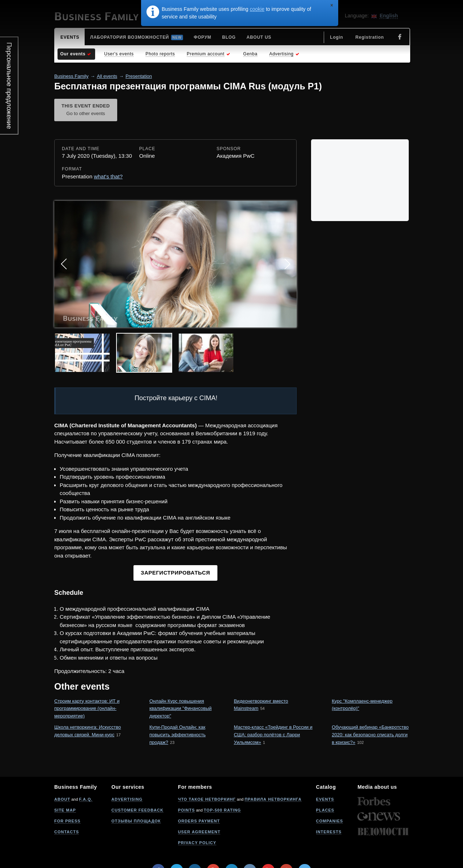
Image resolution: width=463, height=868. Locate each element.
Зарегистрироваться (175, 573)
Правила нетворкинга (273, 799)
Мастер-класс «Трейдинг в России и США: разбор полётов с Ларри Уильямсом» (273, 735)
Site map (65, 810)
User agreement (199, 832)
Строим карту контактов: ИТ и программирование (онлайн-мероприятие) (87, 709)
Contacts (67, 832)
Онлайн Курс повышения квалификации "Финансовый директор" (180, 709)
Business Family (71, 76)
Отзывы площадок (136, 821)
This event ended (86, 110)
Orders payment (199, 821)
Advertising (127, 799)
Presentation (139, 76)
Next (287, 264)
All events (107, 76)
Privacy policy (197, 843)
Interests (329, 832)
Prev (64, 264)
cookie (257, 9)
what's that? (108, 176)
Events (325, 799)
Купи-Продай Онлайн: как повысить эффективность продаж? (177, 735)
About (62, 799)
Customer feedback (137, 810)
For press (67, 821)
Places (325, 810)
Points (186, 810)
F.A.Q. (86, 799)
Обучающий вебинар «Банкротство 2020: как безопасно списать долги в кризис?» (370, 735)
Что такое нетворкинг (207, 799)
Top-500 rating (222, 810)
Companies (330, 821)
